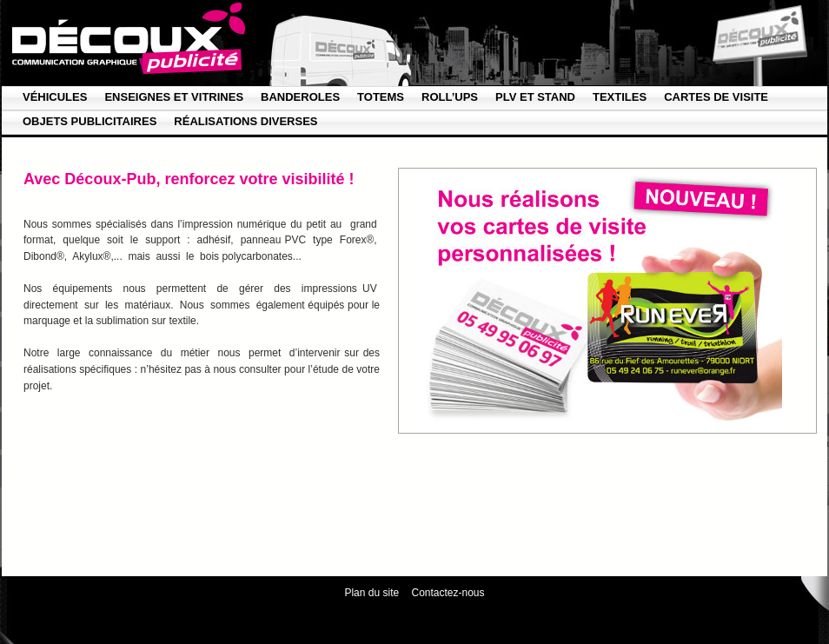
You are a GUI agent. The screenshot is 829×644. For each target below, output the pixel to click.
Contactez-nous (448, 593)
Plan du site (371, 593)
